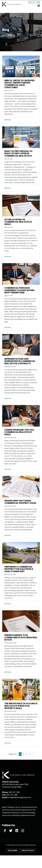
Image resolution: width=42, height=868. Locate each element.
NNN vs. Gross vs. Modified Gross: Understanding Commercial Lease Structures (19, 84)
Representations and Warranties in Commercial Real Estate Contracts (20, 361)
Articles (8, 120)
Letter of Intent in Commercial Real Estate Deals (18, 222)
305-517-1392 (33, 7)
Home (4, 35)
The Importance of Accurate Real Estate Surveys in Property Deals (21, 706)
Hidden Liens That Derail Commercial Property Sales (20, 502)
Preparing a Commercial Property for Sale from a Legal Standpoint (19, 569)
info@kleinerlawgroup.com (20, 797)
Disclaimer (13, 850)
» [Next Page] (33, 754)
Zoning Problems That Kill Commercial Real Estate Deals (19, 432)
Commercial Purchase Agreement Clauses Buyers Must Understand (19, 290)
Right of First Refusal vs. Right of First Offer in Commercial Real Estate (19, 154)
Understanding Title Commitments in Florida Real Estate (21, 638)
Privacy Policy (28, 850)
